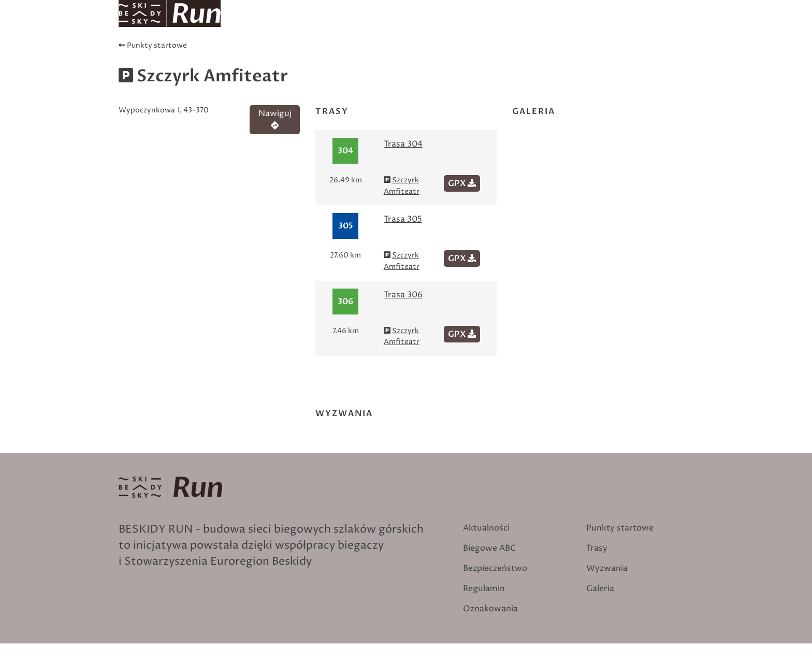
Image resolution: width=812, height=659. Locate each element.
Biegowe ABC (658, 26)
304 (345, 151)
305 (346, 226)
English (677, 7)
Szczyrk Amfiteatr (402, 186)
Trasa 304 (403, 144)
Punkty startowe (443, 26)
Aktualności (324, 26)
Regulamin (484, 589)
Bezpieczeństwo (495, 568)
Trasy (378, 26)
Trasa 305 (403, 219)
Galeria (600, 589)
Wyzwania (592, 26)
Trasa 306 (403, 295)
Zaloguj (641, 7)
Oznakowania (524, 26)
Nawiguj (275, 119)
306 (345, 302)
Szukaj (601, 7)
